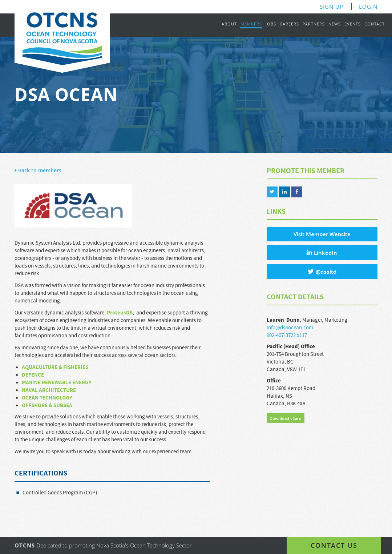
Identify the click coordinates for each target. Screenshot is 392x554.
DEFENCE (33, 375)
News (335, 24)
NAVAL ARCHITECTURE (49, 390)
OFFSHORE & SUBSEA (47, 406)
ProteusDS (120, 313)
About (229, 24)
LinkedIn (322, 253)
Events (353, 24)
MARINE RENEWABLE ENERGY (57, 383)
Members (251, 24)
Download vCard (286, 418)
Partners (314, 24)
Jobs (271, 24)
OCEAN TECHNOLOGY (48, 398)
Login (368, 7)
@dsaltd (322, 272)
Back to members (38, 171)
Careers (289, 24)
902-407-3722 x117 (287, 335)
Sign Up (332, 7)
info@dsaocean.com (290, 328)
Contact (375, 24)
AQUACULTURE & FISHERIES (55, 367)
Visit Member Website (322, 234)
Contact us (334, 545)
